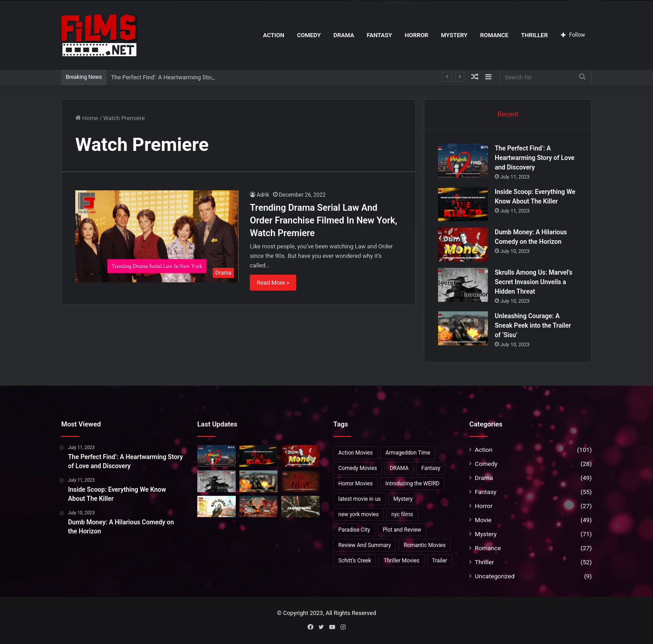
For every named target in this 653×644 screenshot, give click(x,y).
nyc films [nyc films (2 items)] (402, 514)
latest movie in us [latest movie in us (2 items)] (360, 499)
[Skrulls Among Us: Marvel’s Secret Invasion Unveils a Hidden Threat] (463, 285)
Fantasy (380, 35)
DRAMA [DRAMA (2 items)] (399, 468)
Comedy (309, 35)
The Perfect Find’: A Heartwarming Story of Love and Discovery (193, 77)
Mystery (454, 35)
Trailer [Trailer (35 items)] (440, 561)
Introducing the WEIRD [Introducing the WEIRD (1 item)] (412, 484)
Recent (508, 114)
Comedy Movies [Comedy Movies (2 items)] (358, 468)
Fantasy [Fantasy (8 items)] (431, 468)
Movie (483, 520)
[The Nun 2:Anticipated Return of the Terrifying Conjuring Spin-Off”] (300, 481)
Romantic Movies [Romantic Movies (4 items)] (425, 545)
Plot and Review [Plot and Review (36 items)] (402, 530)
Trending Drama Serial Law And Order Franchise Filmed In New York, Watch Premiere (324, 220)
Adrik (263, 195)
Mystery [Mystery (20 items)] (403, 499)
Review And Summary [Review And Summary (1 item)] (365, 545)
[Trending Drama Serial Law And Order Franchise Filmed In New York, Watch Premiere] (157, 236)
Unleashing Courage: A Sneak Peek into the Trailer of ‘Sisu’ (533, 325)
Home (87, 118)
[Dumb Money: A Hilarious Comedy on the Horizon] (463, 245)
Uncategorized (495, 576)
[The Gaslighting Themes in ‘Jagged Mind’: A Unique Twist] (300, 507)
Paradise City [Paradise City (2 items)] (354, 530)
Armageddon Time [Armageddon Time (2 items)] (408, 453)
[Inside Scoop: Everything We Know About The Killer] (463, 204)
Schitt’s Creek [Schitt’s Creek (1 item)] (355, 561)
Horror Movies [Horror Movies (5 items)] (356, 484)
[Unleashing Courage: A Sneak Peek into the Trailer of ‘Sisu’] (463, 328)
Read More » (273, 283)
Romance (494, 35)
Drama (344, 35)
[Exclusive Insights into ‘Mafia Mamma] (217, 507)
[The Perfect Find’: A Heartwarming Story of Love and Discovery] (463, 161)
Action (274, 35)
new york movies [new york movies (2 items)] (358, 514)
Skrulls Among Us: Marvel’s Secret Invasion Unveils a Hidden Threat (534, 282)
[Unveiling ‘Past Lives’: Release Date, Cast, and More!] (259, 507)
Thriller (534, 35)
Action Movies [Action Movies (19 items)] (356, 453)
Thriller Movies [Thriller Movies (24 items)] (402, 561)
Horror (416, 35)
